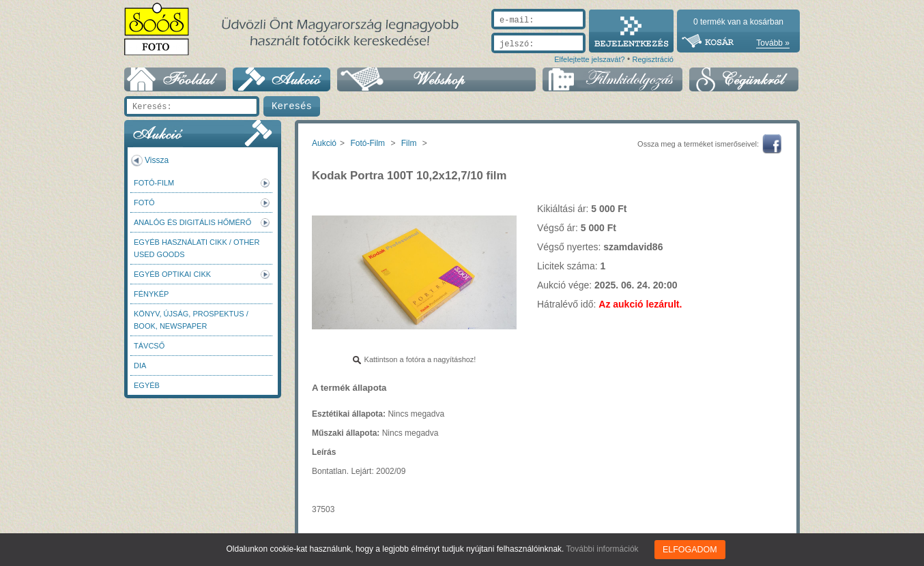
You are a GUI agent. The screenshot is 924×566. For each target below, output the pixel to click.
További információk (603, 549)
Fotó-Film (154, 183)
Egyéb (147, 385)
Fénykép (151, 294)
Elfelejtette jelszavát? (589, 59)
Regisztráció (653, 59)
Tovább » (773, 43)
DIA (140, 366)
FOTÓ (144, 203)
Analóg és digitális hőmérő (192, 222)
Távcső (149, 346)
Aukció (324, 143)
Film (409, 143)
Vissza (157, 160)
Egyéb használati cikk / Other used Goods (197, 248)
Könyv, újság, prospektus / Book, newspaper (191, 320)
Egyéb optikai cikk (172, 274)
